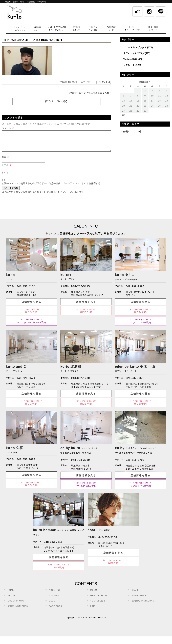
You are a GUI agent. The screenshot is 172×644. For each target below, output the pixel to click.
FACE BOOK (56, 610)
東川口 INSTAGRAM (18, 610)
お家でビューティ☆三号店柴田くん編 (89, 93)
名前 (6, 161)
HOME (11, 594)
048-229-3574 (26, 382)
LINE (93, 610)
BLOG (52, 605)
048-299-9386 (135, 290)
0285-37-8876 (135, 382)
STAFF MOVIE (139, 599)
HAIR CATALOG (99, 599)
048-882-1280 (80, 382)
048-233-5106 (108, 541)
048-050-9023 (26, 463)
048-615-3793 (135, 464)
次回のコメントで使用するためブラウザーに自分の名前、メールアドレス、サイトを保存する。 (52, 187)
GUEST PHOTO (16, 605)
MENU (94, 594)
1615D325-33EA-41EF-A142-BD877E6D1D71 (33, 40)
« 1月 (123, 115)
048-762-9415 (80, 290)
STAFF (135, 594)
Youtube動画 (130, 59)
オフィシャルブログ (134, 53)
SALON (12, 599)
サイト (5, 176)
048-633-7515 (53, 546)
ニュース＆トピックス (135, 47)
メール (7, 169)
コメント (8, 128)
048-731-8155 (26, 290)
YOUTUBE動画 (98, 605)
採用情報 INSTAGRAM (143, 605)
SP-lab (103, 622)
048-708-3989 (80, 464)
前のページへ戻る (56, 101)
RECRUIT (54, 599)
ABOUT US (55, 594)
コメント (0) (105, 82)
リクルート (129, 65)
